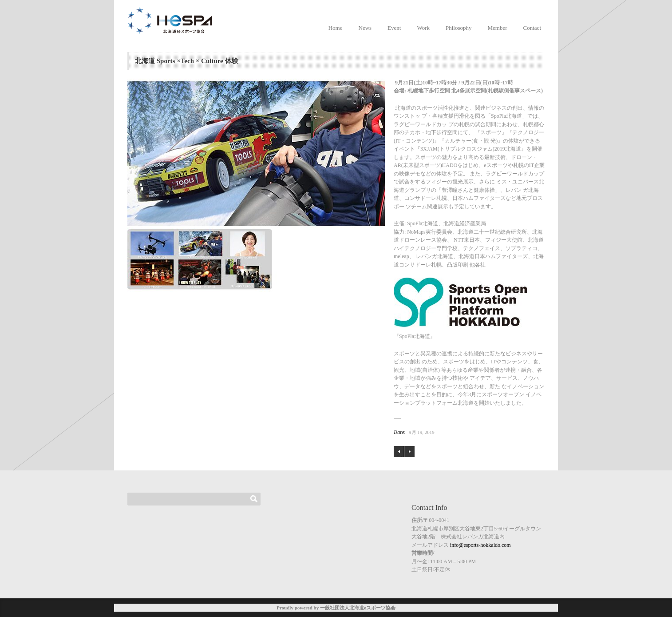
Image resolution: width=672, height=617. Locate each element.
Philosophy (459, 28)
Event (394, 28)
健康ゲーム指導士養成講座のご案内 (409, 452)
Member (498, 28)
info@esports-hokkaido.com (480, 545)
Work (423, 28)
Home (336, 28)
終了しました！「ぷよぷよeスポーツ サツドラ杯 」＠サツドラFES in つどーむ (399, 452)
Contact (532, 28)
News (365, 28)
